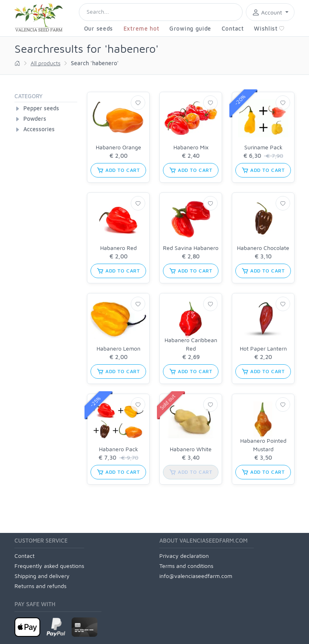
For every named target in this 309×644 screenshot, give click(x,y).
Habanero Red (118, 248)
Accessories (39, 129)
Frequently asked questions (49, 566)
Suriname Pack (263, 147)
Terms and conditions (186, 566)
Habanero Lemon (118, 348)
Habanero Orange (118, 147)
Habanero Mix (191, 147)
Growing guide (190, 28)
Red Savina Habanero (191, 248)
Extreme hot (141, 28)
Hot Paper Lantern (263, 348)
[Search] (161, 12)
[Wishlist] (138, 103)
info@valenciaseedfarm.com (196, 576)
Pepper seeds (41, 108)
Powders (35, 119)
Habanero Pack (118, 449)
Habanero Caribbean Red (191, 344)
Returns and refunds (40, 586)
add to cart (118, 170)
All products (45, 63)
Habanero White (191, 449)
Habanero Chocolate (263, 248)
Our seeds (99, 28)
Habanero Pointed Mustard (263, 445)
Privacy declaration (184, 556)
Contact (233, 28)
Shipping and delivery (42, 576)
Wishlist (269, 28)
